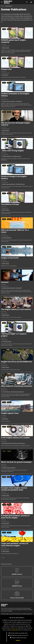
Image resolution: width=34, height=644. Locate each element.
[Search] (27, 2)
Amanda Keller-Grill (7, 443)
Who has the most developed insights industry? (16, 124)
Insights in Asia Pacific (10, 258)
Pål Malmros (19, 101)
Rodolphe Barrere (20, 184)
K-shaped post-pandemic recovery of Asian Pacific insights (15, 517)
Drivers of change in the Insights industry (14, 178)
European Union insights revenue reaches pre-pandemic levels (14, 489)
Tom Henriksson (6, 392)
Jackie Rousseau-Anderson (9, 101)
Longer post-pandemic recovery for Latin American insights (15, 545)
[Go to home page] (8, 2)
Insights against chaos (10, 413)
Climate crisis (6, 69)
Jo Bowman (5, 75)
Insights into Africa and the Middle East (17, 362)
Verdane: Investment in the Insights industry (15, 95)
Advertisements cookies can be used (19, 635)
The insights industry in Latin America (16, 309)
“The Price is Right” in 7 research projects (14, 335)
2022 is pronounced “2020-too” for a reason (15, 231)
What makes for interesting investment (17, 386)
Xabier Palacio (6, 48)
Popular (9, 29)
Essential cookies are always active (19, 633)
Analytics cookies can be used (19, 638)
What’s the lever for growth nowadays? (16, 462)
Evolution (5, 282)
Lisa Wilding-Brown (16, 156)
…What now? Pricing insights (12, 151)
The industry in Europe (10, 204)
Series (4, 29)
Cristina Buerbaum (7, 156)
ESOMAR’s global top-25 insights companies (13, 41)
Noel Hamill (19, 288)
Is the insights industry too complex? (16, 438)
